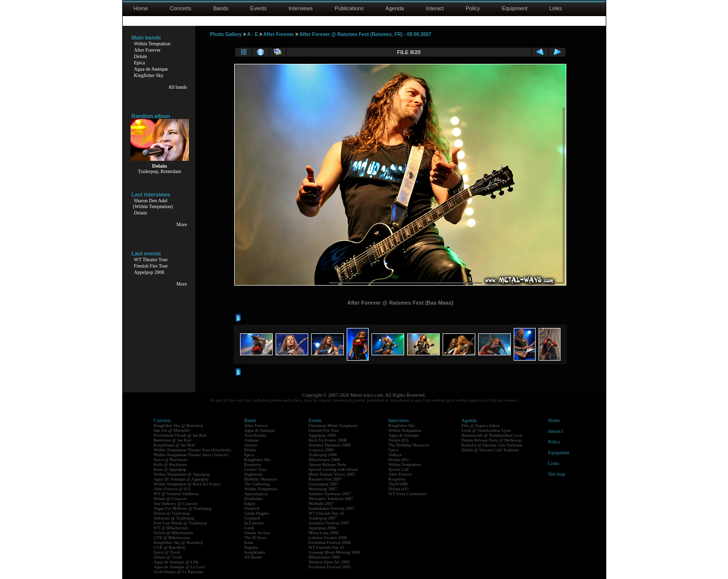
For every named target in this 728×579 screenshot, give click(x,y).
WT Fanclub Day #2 (327, 513)
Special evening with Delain (334, 469)
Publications (349, 8)
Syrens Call (399, 469)
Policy (473, 8)
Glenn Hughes (257, 513)
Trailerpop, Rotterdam (159, 171)
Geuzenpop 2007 (324, 484)
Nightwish (254, 474)
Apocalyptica (256, 494)
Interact (435, 8)
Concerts (181, 8)
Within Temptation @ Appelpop (182, 474)
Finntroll (252, 508)
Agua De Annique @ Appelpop (181, 479)
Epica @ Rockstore (171, 460)
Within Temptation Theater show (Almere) (191, 455)
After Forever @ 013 (172, 489)
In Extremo (254, 523)
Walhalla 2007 (321, 503)
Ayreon (251, 445)
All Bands (253, 557)
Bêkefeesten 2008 (324, 460)
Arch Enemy (256, 435)
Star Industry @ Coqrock (176, 503)
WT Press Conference (408, 494)
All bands (177, 87)
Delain (140, 56)
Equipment (515, 8)
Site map (557, 474)
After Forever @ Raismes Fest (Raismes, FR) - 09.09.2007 (365, 34)
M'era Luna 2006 (324, 533)
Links (556, 8)
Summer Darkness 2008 (330, 445)
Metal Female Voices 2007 (332, 474)
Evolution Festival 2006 (330, 542)
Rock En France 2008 (328, 440)
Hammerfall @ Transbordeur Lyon (492, 435)
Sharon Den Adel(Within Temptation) (153, 203)
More (182, 224)
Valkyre (395, 455)
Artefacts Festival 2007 (329, 523)
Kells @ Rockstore (170, 464)
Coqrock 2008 (321, 450)
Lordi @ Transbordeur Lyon (486, 430)
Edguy (250, 503)
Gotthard (252, 518)
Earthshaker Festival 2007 (332, 508)
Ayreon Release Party (328, 464)
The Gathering (257, 484)
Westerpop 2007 (323, 489)
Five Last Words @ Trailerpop (180, 523)
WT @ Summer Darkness (177, 494)
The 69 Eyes (255, 538)
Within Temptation (152, 44)
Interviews (301, 8)
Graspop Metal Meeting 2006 (335, 552)
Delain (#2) (399, 460)
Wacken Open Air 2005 (329, 562)
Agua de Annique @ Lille (177, 562)
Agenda (395, 8)
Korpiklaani (255, 552)
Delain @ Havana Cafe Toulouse (490, 450)
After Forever (147, 50)
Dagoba (251, 547)
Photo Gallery (226, 34)
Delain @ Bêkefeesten (174, 533)
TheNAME (399, 484)
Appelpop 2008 (149, 272)
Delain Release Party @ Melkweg (491, 440)
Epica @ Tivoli (167, 552)
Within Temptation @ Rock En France (187, 484)
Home (141, 8)
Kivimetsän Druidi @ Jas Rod (180, 435)
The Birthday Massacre (409, 445)
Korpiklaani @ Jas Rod (174, 445)
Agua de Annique (151, 69)
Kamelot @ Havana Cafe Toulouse (492, 445)
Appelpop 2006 (322, 528)
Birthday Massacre (261, 479)
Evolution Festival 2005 (330, 567)
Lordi (249, 528)
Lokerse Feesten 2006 (328, 538)
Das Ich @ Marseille (172, 430)
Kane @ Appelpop (170, 469)
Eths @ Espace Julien (481, 425)
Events (259, 8)
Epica (140, 63)
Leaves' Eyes (256, 469)
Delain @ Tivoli (168, 557)
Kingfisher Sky (149, 75)
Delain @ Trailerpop (172, 513)
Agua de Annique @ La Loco (180, 567)
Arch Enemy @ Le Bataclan (179, 572)
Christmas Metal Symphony (333, 425)
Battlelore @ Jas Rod (173, 440)
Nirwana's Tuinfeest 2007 (331, 499)
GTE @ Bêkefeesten (172, 538)
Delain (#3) (399, 440)
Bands (221, 8)
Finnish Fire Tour (151, 266)
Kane (249, 542)
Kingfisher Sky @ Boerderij (179, 425)
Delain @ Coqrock (170, 499)
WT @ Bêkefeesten (171, 528)
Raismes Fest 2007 (325, 479)
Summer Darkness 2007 (330, 494)
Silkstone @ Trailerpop (174, 518)
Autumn (252, 440)
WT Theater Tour (151, 260)
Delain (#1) (399, 489)
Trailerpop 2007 (323, 518)
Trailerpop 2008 (323, 455)
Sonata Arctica (257, 533)
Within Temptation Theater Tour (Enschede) (193, 450)
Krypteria (253, 464)
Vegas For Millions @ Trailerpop (183, 508)
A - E (252, 34)
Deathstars (254, 499)
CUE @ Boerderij (170, 547)
